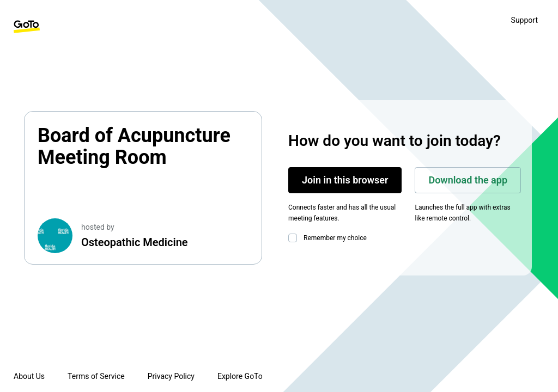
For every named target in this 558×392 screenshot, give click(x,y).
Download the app (468, 180)
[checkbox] (295, 238)
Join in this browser (345, 180)
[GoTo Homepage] (27, 27)
